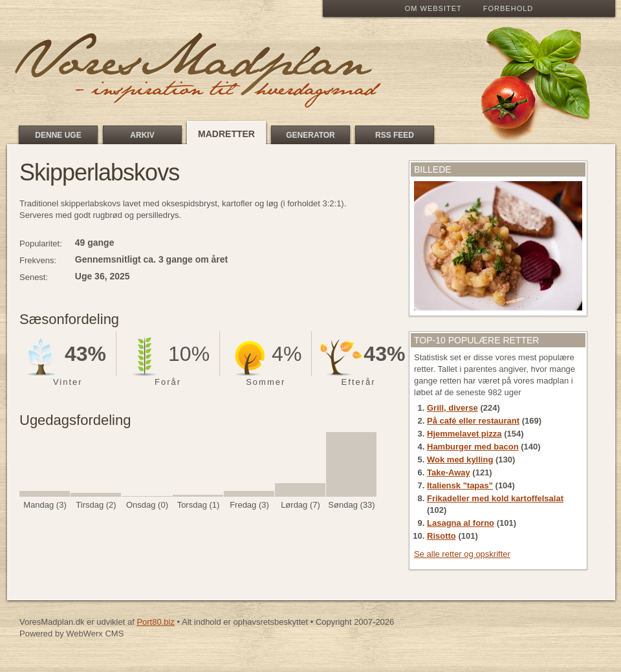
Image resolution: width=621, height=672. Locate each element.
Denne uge (58, 135)
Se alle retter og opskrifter (462, 554)
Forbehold (508, 8)
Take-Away (449, 472)
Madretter (226, 134)
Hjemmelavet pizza (464, 434)
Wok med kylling (460, 460)
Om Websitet (433, 8)
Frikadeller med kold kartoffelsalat (495, 498)
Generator (310, 135)
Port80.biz (156, 622)
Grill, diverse (452, 408)
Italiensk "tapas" (460, 485)
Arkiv (142, 135)
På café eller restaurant (473, 421)
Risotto (441, 536)
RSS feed (395, 135)
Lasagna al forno (461, 523)
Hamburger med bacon (473, 447)
